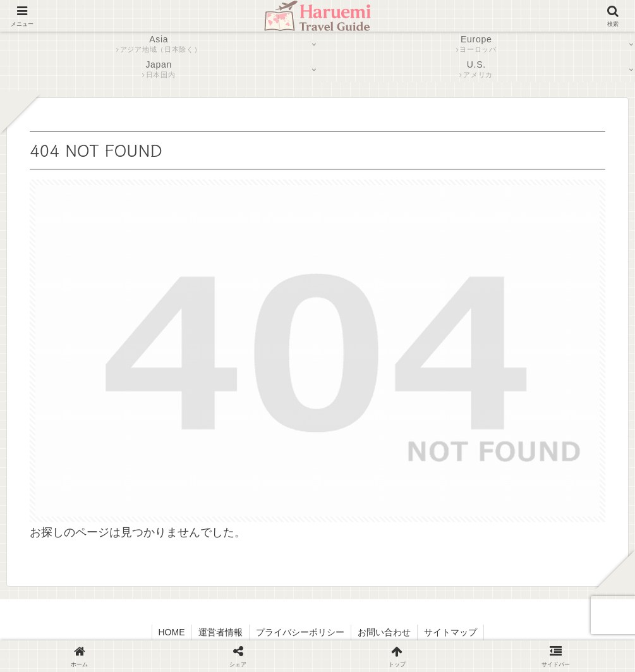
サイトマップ (451, 632)
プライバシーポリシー (300, 632)
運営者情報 (221, 632)
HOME (172, 632)
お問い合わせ (384, 632)
